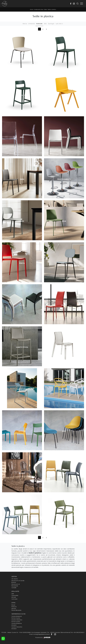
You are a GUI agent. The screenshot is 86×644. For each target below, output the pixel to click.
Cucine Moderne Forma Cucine (17, 617)
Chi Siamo (15, 579)
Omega (64, 263)
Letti (13, 594)
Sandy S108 (22, 389)
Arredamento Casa (39, 9)
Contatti (14, 588)
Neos (22, 305)
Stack (64, 95)
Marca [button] (25, 24)
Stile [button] (45, 24)
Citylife (22, 431)
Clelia (64, 137)
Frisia (64, 347)
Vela (64, 473)
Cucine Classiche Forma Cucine (17, 621)
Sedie (46, 9)
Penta (22, 263)
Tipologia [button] (51, 24)
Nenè (64, 53)
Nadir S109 (64, 389)
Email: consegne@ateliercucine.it (39, 634)
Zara (22, 179)
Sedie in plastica (52, 9)
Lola (64, 221)
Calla (22, 53)
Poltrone (14, 607)
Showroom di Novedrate (16, 585)
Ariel (22, 137)
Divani (13, 605)
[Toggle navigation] (82, 4)
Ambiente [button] (32, 24)
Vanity (64, 305)
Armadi (14, 597)
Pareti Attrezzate (16, 610)
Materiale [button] (39, 24)
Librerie (14, 609)
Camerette (15, 595)
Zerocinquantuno (22, 515)
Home (31, 9)
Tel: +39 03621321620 (77, 632)
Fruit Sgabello (64, 179)
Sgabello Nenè (22, 95)
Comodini (14, 599)
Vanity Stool (22, 347)
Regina (22, 473)
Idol (64, 431)
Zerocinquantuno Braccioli (64, 515)
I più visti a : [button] (59, 24)
